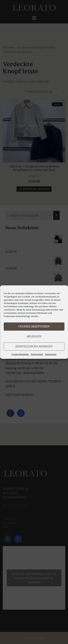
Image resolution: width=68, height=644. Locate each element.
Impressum (51, 354)
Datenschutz (37, 354)
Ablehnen (34, 336)
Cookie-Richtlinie (20, 354)
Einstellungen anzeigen (34, 346)
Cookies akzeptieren (34, 326)
